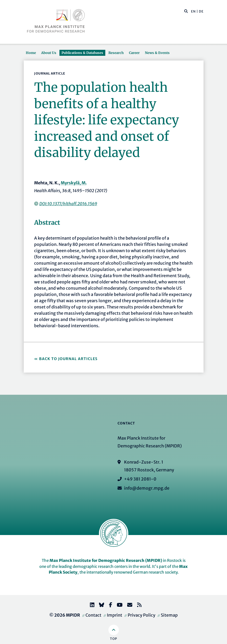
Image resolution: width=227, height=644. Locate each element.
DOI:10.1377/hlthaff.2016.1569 (68, 204)
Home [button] (31, 53)
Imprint (115, 615)
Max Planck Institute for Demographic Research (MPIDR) (106, 560)
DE (201, 11)
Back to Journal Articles (68, 359)
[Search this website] (183, 11)
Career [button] (134, 53)
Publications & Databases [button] (82, 53)
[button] (186, 11)
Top (113, 639)
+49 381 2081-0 (140, 479)
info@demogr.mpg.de (147, 488)
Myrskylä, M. (74, 183)
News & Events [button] (157, 53)
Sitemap (169, 615)
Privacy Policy (142, 615)
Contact (93, 615)
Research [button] (116, 53)
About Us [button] (49, 53)
